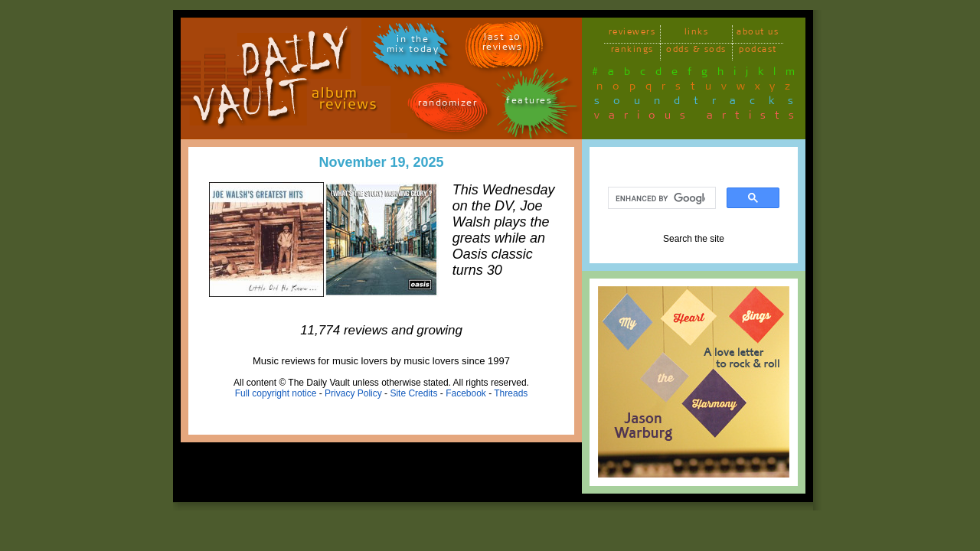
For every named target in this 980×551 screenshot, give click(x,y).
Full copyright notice (276, 393)
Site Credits (413, 393)
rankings (632, 52)
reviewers (632, 34)
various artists (699, 118)
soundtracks (701, 103)
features (529, 103)
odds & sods (696, 52)
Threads (511, 393)
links (697, 34)
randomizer (448, 105)
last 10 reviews (503, 44)
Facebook (466, 393)
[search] (660, 198)
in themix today (413, 47)
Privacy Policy (353, 393)
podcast (758, 52)
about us (758, 34)
